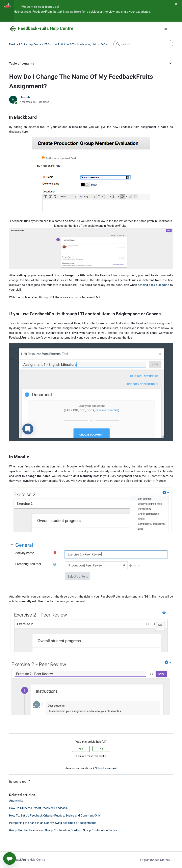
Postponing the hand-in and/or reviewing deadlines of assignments (53, 823)
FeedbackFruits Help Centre (25, 44)
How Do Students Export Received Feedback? (39, 808)
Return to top (20, 781)
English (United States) (157, 860)
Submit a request (106, 768)
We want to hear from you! (40, 7)
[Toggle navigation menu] (166, 29)
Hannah (25, 97)
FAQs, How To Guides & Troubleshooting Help (71, 44)
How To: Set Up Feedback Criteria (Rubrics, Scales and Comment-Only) (55, 816)
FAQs (104, 44)
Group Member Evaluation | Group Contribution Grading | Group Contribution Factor (63, 830)
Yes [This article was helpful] (81, 749)
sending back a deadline (153, 285)
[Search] (143, 44)
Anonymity (16, 801)
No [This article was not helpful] (101, 749)
